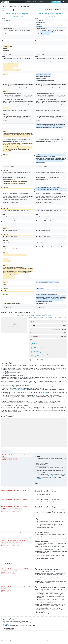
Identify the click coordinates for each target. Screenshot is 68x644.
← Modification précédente (17, 16)
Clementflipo (49, 315)
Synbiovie (5, 623)
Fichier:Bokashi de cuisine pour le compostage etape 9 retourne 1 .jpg (16, 587)
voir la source (26, 13)
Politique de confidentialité (46, 641)
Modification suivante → (51, 16)
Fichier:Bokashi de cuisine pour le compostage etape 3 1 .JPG (15, 507)
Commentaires (10, 10)
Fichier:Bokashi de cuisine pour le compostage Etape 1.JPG (14, 491)
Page (3, 10)
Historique (19, 10)
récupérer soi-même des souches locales (18, 390)
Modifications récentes (56, 641)
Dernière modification (34, 315)
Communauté (41, 2)
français (63, 2)
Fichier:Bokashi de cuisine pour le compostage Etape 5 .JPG (14, 541)
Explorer (29, 2)
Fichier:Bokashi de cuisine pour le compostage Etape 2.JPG (14, 499)
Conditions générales (36, 641)
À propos (65, 641)
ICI (6, 413)
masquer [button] (63, 340)
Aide (62, 641)
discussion (17, 15)
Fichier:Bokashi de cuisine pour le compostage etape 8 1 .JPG (15, 569)
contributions (23, 15)
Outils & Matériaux (6, 452)
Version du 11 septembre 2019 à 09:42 (14, 13)
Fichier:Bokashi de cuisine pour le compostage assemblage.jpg (15, 532)
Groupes (34, 2)
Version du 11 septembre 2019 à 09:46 (47, 13)
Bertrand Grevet (44, 392)
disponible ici (40, 479)
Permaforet (5, 624)
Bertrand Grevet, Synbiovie (54, 476)
